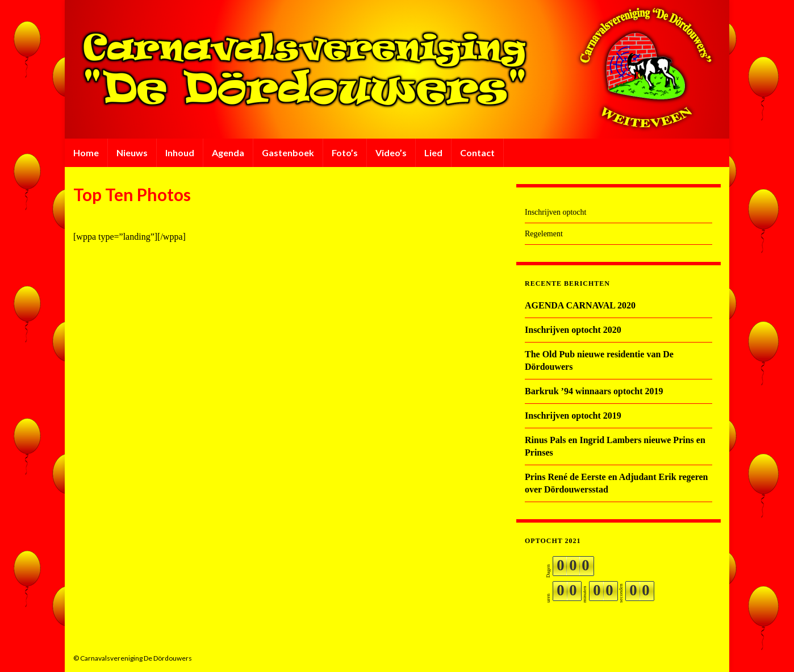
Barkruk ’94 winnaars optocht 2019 (594, 391)
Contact (477, 153)
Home (86, 153)
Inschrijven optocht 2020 (573, 330)
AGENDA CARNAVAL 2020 (580, 305)
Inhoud (180, 153)
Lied (433, 153)
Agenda (228, 153)
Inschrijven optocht (555, 212)
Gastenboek (288, 153)
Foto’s (345, 153)
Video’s (391, 153)
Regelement (544, 234)
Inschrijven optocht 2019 (573, 416)
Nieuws (132, 153)
